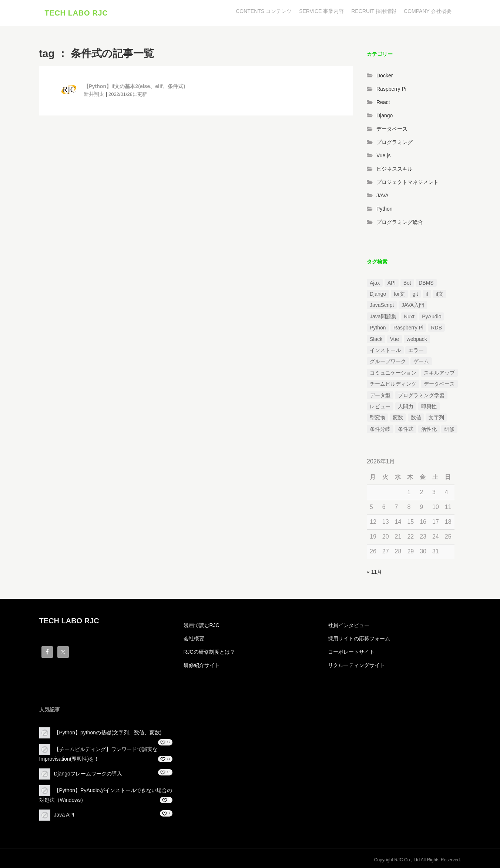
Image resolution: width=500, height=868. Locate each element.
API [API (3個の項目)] (392, 283)
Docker (385, 76)
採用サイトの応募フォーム (359, 639)
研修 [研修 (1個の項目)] (449, 429)
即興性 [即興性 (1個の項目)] (429, 406)
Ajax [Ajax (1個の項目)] (375, 283)
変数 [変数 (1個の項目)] (398, 418)
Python (385, 209)
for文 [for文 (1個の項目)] (399, 294)
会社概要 (194, 639)
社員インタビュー (349, 625)
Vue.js (383, 155)
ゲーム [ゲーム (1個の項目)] (421, 362)
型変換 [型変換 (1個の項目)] (377, 418)
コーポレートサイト (351, 652)
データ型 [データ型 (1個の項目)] (380, 395)
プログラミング (395, 142)
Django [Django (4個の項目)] (378, 294)
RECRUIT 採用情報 (374, 11)
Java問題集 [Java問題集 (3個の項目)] (383, 316)
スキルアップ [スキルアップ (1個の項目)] (439, 373)
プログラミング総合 (400, 222)
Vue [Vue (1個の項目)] (395, 339)
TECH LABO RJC (76, 13)
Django (385, 115)
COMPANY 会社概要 (428, 11)
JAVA (382, 195)
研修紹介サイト (202, 665)
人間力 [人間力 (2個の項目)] (406, 406)
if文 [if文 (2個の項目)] (439, 294)
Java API (64, 815)
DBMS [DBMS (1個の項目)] (426, 283)
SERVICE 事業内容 (321, 11)
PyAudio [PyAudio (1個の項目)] (432, 316)
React (383, 102)
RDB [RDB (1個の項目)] (436, 328)
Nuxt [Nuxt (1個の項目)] (409, 316)
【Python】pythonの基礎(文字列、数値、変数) (108, 733)
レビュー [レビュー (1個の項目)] (380, 406)
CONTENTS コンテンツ (264, 11)
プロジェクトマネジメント (407, 182)
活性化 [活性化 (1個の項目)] (429, 429)
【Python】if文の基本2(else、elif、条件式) (135, 86)
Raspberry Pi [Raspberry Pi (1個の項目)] (408, 328)
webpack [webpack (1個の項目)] (417, 339)
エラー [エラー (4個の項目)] (416, 350)
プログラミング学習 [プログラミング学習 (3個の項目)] (421, 395)
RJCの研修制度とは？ (209, 652)
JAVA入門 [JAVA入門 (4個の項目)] (413, 305)
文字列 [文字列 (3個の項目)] (436, 418)
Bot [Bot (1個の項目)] (407, 283)
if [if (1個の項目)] (427, 294)
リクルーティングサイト (356, 665)
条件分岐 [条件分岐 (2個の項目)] (380, 429)
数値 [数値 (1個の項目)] (416, 418)
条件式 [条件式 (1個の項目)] (406, 429)
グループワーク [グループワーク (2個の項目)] (388, 362)
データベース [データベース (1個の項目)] (439, 384)
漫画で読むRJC (202, 625)
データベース (392, 129)
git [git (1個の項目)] (415, 294)
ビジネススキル (395, 169)
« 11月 (374, 572)
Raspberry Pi (391, 89)
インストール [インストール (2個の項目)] (385, 350)
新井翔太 (94, 94)
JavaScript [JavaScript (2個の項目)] (382, 305)
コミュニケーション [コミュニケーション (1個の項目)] (393, 373)
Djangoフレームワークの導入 (88, 774)
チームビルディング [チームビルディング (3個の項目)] (393, 384)
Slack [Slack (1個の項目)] (376, 339)
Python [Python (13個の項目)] (378, 328)
